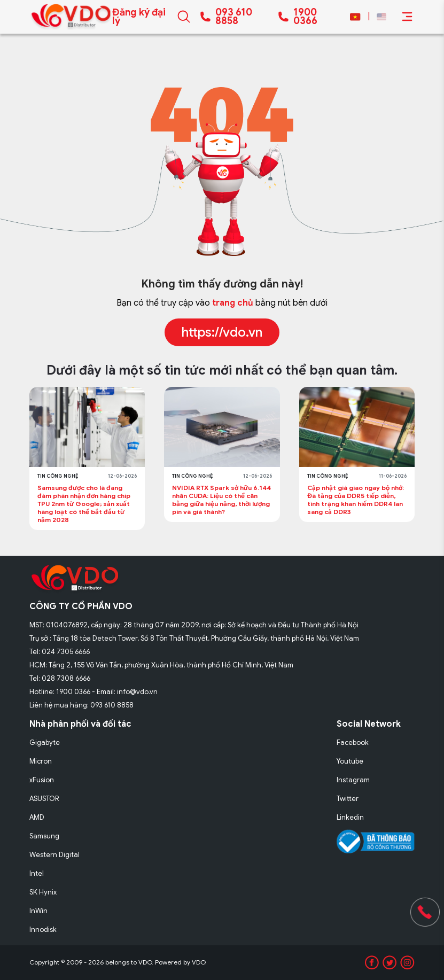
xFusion (42, 780)
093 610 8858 (234, 17)
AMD (37, 817)
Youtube (350, 761)
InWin (38, 911)
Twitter (348, 799)
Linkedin (350, 817)
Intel (37, 873)
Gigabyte (45, 742)
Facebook (353, 742)
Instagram (353, 780)
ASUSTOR (44, 799)
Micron (41, 761)
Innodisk (43, 930)
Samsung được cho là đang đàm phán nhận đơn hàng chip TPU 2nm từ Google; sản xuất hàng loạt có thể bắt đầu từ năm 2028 (84, 504)
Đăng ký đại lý (139, 17)
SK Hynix (43, 892)
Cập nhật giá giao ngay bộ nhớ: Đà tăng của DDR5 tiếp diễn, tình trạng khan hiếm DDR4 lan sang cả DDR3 (356, 500)
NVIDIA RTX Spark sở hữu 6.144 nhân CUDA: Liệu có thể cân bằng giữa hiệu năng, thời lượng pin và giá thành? (221, 500)
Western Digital (54, 855)
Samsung (44, 836)
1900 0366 (305, 17)
